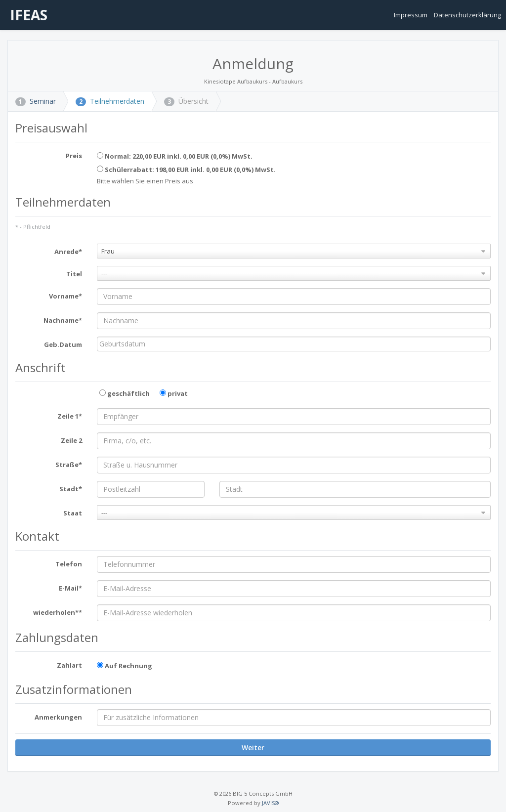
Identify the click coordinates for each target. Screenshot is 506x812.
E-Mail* (70, 588)
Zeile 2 (71, 440)
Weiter (253, 748)
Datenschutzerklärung (467, 15)
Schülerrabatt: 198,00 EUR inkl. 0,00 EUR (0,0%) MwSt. (186, 170)
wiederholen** (58, 612)
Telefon (69, 564)
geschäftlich (125, 393)
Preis (74, 156)
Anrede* (68, 252)
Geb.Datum (63, 344)
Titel (74, 274)
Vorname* (65, 296)
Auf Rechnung (125, 666)
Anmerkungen (58, 717)
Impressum (411, 15)
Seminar (36, 101)
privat (174, 393)
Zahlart (69, 665)
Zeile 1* (70, 416)
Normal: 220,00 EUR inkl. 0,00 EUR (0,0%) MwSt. (175, 156)
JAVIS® (270, 803)
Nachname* (63, 320)
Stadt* (71, 489)
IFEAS (27, 15)
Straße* (69, 465)
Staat (73, 513)
